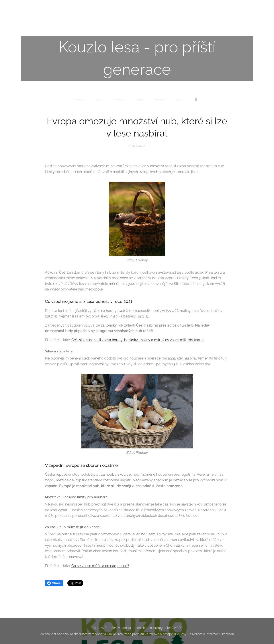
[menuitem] (107, 100)
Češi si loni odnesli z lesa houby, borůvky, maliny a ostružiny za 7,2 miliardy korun (138, 340)
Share (54, 583)
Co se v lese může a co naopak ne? (100, 566)
